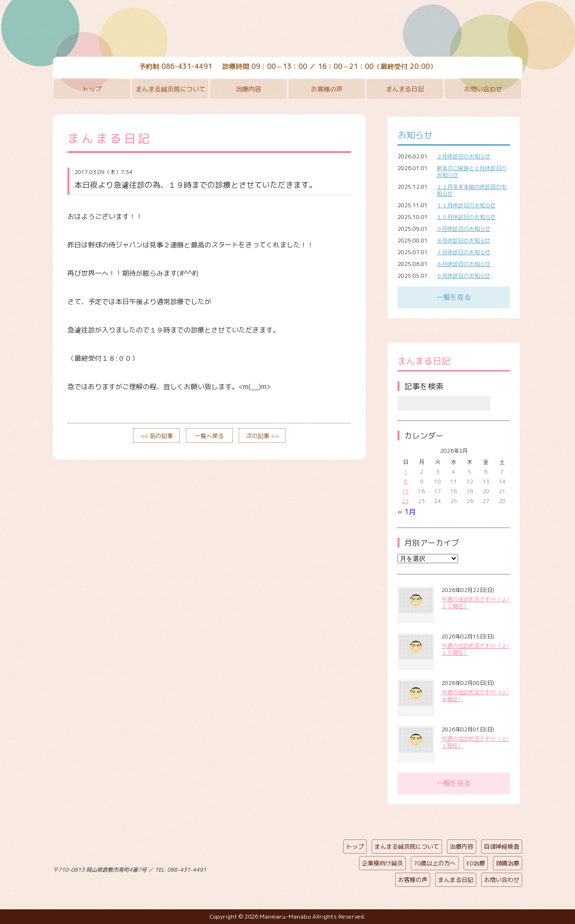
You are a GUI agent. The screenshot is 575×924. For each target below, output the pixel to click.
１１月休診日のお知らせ (466, 205)
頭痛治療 (508, 863)
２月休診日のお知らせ (464, 156)
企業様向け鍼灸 (382, 863)
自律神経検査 (502, 847)
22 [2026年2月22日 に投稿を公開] (405, 501)
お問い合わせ (483, 89)
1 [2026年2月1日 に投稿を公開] (406, 472)
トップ (92, 89)
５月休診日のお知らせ (464, 276)
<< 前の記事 (157, 436)
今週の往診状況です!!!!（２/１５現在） (475, 649)
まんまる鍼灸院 (287, 29)
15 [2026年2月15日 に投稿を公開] (405, 491)
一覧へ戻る (209, 436)
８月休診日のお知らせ (464, 241)
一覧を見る (454, 297)
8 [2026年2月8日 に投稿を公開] (406, 482)
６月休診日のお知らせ (464, 264)
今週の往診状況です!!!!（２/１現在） (475, 742)
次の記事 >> (262, 436)
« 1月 (407, 512)
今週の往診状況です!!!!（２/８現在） (475, 696)
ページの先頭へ (280, 868)
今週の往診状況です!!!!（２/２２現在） (475, 603)
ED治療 (476, 863)
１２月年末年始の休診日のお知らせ (472, 190)
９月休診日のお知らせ (464, 229)
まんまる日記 (405, 89)
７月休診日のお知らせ (464, 252)
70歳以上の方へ (435, 863)
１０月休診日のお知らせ (466, 217)
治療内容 (248, 89)
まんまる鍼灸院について (170, 89)
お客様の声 (327, 89)
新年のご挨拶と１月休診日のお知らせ (472, 172)
